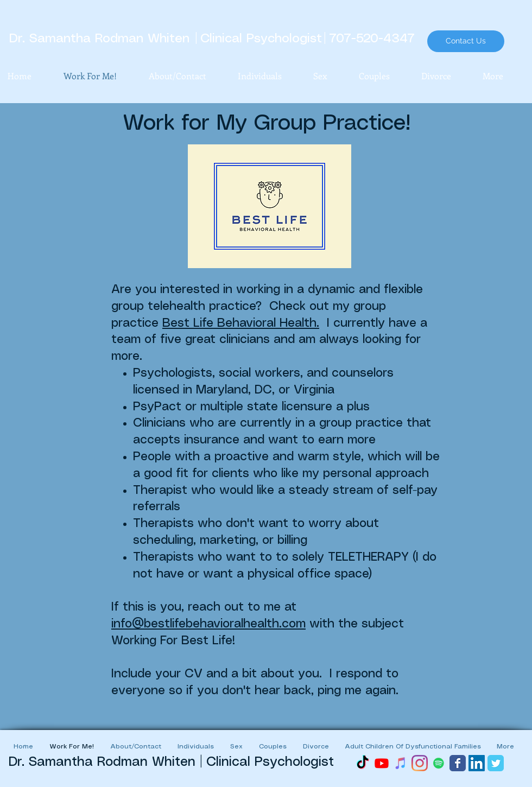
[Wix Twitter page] (496, 763)
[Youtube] (382, 763)
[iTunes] (401, 763)
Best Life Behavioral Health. (241, 323)
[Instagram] (420, 763)
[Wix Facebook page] (458, 763)
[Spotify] (439, 763)
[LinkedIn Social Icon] (477, 763)
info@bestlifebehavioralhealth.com (208, 624)
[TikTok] (363, 763)
